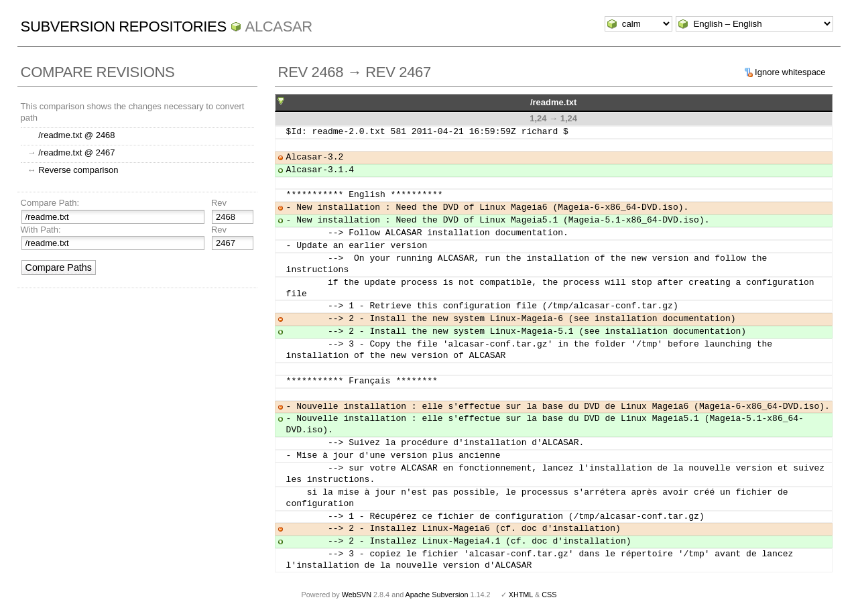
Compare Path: (50, 203)
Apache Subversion (437, 595)
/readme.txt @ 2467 (76, 152)
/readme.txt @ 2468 (76, 135)
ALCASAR (279, 26)
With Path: (41, 230)
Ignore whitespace (790, 72)
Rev (219, 203)
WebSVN (357, 595)
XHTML (521, 595)
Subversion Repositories (124, 26)
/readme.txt (553, 102)
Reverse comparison (78, 170)
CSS (549, 595)
